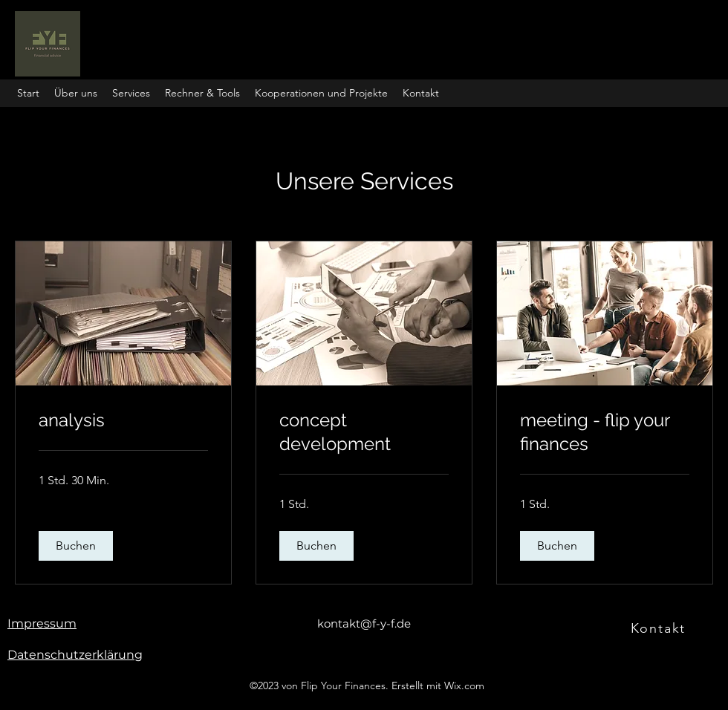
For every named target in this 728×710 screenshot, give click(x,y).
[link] (123, 420)
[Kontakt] (660, 628)
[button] (202, 93)
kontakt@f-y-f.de (364, 623)
